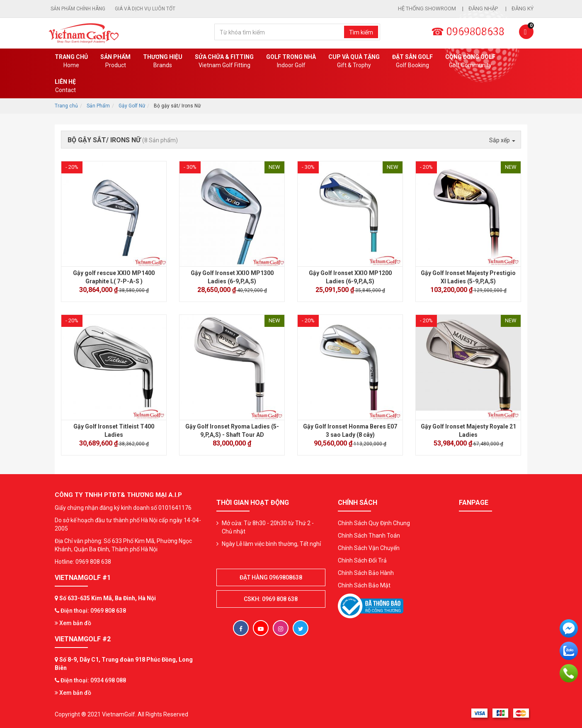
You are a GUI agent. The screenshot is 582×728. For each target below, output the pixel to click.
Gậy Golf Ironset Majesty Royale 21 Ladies (468, 431)
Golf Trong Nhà (291, 61)
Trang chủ (71, 61)
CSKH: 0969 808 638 (271, 599)
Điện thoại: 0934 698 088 (93, 680)
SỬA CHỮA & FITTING (224, 61)
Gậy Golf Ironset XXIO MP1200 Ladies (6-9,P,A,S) (350, 277)
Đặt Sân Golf (412, 61)
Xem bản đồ (73, 623)
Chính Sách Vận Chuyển (369, 548)
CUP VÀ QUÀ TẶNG (354, 61)
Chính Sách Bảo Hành (366, 573)
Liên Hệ (65, 86)
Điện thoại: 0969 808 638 (93, 611)
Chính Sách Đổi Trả (362, 560)
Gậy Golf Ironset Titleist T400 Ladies (114, 431)
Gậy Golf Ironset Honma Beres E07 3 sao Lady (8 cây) (350, 431)
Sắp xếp (502, 140)
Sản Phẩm (98, 106)
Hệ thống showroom (427, 9)
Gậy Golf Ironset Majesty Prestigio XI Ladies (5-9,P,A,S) (468, 277)
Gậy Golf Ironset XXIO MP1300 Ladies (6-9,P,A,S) (232, 277)
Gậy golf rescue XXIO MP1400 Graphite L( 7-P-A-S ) (114, 277)
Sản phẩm (115, 61)
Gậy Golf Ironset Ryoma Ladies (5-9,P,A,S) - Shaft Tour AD (232, 431)
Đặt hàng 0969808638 (271, 577)
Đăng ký (523, 9)
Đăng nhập (484, 9)
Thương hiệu (163, 61)
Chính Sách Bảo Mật (364, 585)
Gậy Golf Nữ (132, 106)
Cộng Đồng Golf (470, 61)
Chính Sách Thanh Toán (369, 536)
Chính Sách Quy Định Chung (374, 523)
